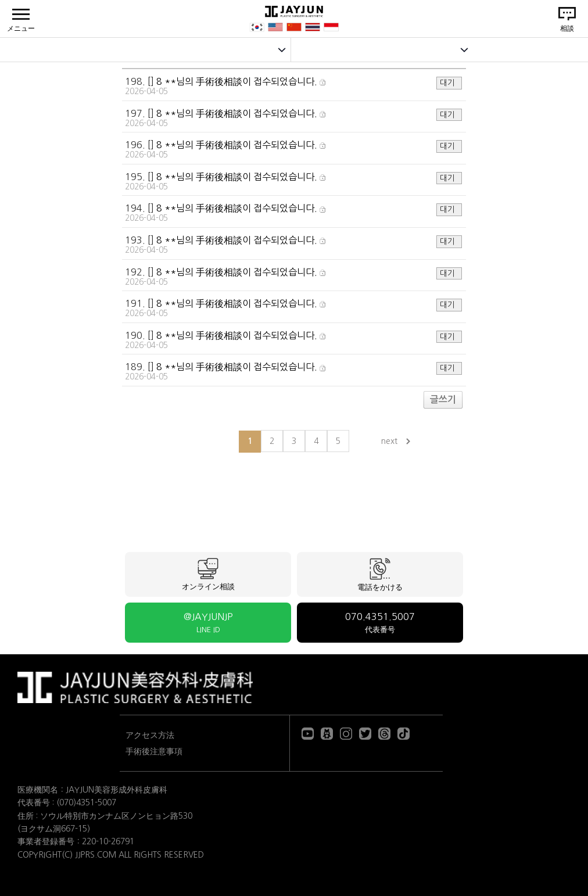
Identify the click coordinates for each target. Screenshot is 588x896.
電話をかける (380, 574)
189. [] (293, 372)
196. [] (293, 150)
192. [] (293, 277)
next (389, 441)
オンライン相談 (208, 574)
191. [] (293, 308)
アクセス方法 (150, 735)
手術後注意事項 (154, 751)
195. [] (293, 182)
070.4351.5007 (380, 623)
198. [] (293, 86)
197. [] (293, 118)
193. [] (293, 245)
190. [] (293, 340)
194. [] (293, 213)
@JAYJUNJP (208, 623)
